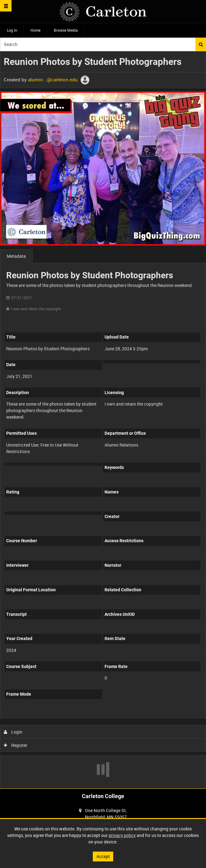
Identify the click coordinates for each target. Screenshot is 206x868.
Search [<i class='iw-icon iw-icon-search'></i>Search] (201, 44)
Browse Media (66, 30)
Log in (12, 30)
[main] (103, 420)
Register (16, 745)
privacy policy (122, 835)
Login (13, 732)
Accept (103, 856)
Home (35, 30)
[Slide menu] (6, 6)
